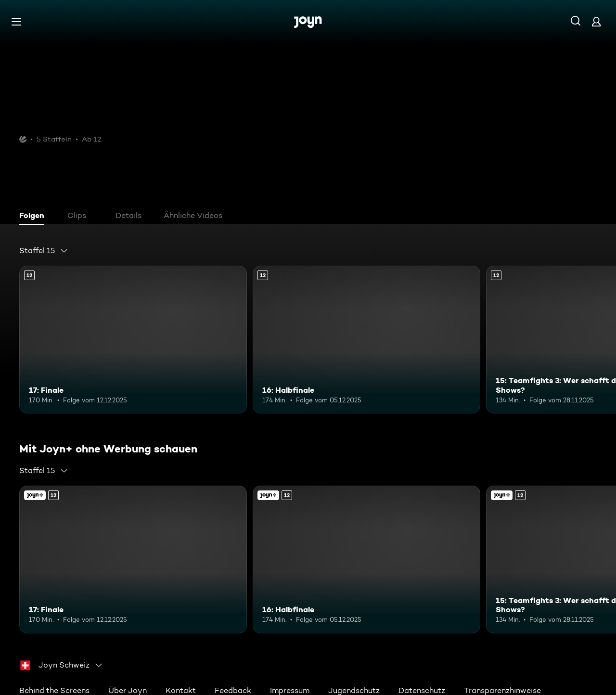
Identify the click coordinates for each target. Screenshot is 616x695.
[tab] (34, 217)
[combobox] (44, 251)
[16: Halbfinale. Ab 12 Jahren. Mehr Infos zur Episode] (366, 340)
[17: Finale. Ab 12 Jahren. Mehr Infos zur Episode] (133, 340)
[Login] (596, 21)
